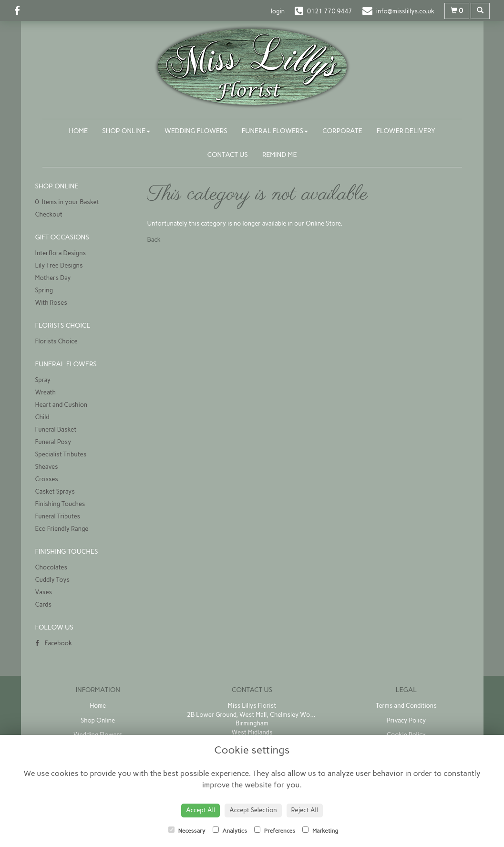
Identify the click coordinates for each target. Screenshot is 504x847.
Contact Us (228, 155)
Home (78, 131)
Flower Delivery (406, 131)
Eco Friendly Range (62, 529)
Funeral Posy (53, 442)
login (278, 11)
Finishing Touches (60, 504)
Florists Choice (57, 341)
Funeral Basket (56, 429)
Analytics (230, 830)
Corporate (342, 131)
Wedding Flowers (196, 131)
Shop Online (126, 131)
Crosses (47, 479)
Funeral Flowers (275, 131)
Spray (43, 380)
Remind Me (280, 155)
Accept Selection (253, 810)
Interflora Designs (61, 253)
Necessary (187, 830)
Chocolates (51, 567)
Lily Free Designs (59, 265)
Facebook (54, 643)
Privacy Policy (406, 720)
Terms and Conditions (406, 706)
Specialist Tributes (61, 454)
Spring (44, 290)
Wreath (46, 392)
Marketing (320, 830)
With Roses (51, 303)
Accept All (201, 810)
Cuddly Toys (53, 580)
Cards (43, 604)
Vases (44, 592)
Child (42, 417)
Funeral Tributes (58, 516)
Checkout (49, 214)
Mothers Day (53, 278)
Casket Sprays (55, 491)
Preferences (275, 830)
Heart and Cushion (62, 405)
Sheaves (47, 467)
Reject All (305, 810)
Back (154, 240)
